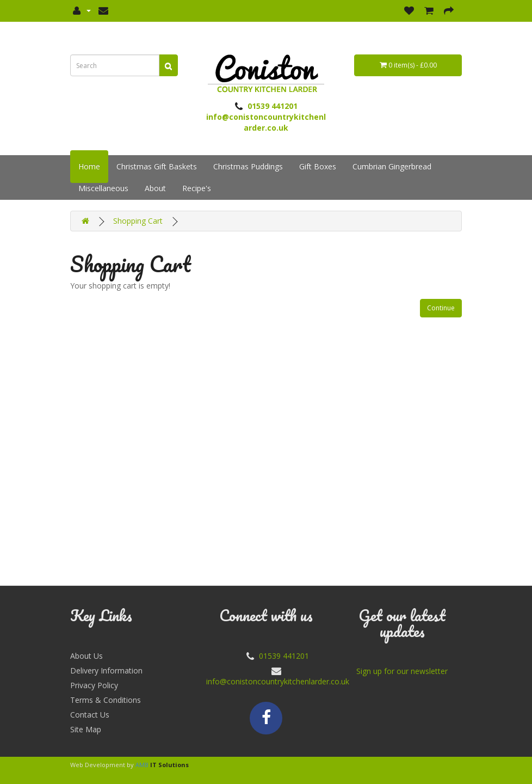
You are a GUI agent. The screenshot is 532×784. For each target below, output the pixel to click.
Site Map (86, 729)
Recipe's (197, 188)
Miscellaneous (103, 188)
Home (89, 166)
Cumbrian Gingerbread (392, 166)
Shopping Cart (138, 221)
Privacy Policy (94, 685)
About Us (86, 656)
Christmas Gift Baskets (157, 166)
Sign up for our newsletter (402, 671)
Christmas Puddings (248, 166)
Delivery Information (106, 670)
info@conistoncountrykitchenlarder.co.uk (278, 681)
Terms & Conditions (106, 700)
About (155, 188)
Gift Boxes (318, 166)
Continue (441, 308)
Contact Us (90, 715)
